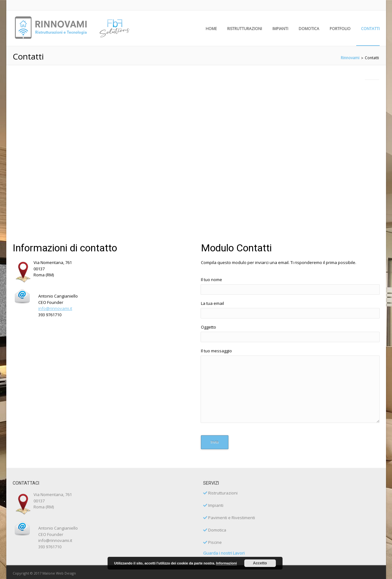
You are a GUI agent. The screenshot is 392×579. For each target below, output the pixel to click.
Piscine (212, 542)
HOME (211, 29)
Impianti (280, 29)
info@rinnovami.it (55, 308)
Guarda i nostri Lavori (224, 553)
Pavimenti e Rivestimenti (229, 518)
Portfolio (340, 29)
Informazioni (226, 563)
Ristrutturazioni (245, 29)
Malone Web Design (59, 573)
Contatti (370, 29)
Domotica (309, 29)
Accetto (260, 563)
